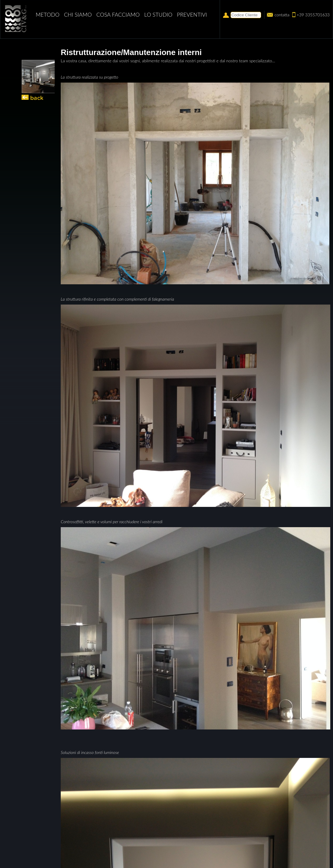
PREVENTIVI (192, 15)
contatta (282, 15)
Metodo (48, 15)
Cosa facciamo (118, 15)
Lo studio (158, 15)
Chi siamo (78, 15)
